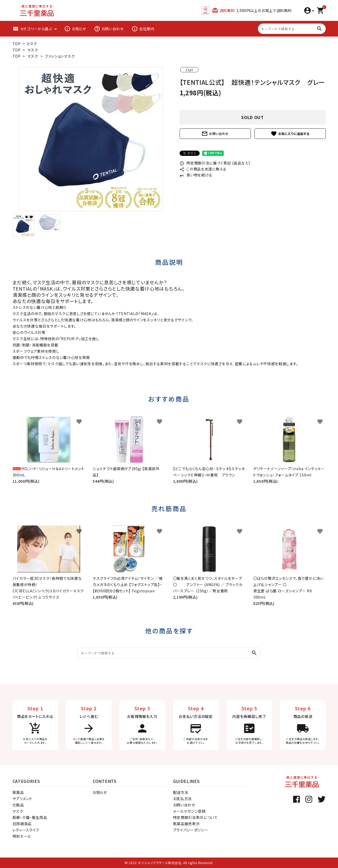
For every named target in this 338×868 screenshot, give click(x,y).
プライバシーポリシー (191, 830)
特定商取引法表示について (195, 817)
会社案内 (143, 29)
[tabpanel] (91, 139)
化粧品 (18, 805)
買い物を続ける (196, 175)
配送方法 (181, 792)
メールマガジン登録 (189, 811)
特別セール (22, 836)
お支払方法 (183, 799)
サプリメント (22, 799)
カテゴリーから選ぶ (32, 29)
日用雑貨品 (22, 824)
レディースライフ (26, 830)
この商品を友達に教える (203, 169)
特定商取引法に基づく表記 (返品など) (215, 163)
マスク (32, 44)
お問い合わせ (109, 29)
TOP (17, 44)
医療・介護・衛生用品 (30, 817)
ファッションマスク (60, 56)
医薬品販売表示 (186, 824)
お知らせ (75, 29)
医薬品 (18, 792)
